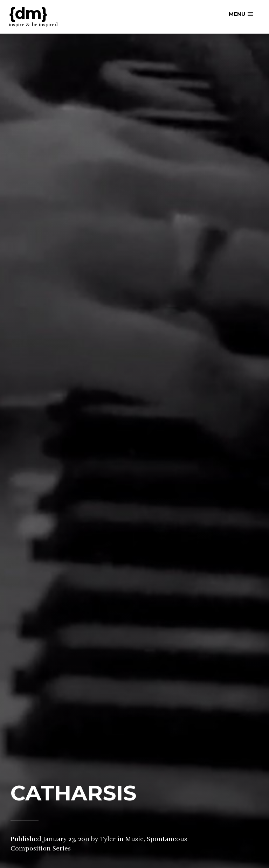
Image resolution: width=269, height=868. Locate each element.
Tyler (108, 839)
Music (134, 839)
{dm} (28, 13)
